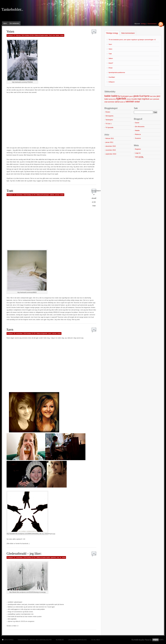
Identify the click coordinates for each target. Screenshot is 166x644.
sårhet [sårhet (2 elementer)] (117, 102)
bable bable (44, 35)
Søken (111, 58)
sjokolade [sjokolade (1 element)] (156, 99)
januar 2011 (109, 142)
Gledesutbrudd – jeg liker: (24, 553)
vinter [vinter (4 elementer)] (137, 102)
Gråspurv (112, 82)
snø (54, 35)
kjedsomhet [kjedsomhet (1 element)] (112, 99)
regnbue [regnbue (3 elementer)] (146, 99)
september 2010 (111, 154)
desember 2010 (111, 146)
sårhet (52, 195)
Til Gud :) (109, 124)
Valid (139, 157)
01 (94, 31)
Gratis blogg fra (45, 640)
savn (50, 333)
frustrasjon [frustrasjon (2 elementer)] (125, 96)
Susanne (138, 138)
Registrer (138, 149)
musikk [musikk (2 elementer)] (134, 99)
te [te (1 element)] (125, 102)
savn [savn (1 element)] (151, 99)
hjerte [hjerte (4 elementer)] (147, 96)
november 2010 (111, 150)
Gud (50, 35)
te (60, 557)
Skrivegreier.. (110, 116)
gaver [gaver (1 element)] (131, 96)
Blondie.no (60, 640)
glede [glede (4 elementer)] (136, 96)
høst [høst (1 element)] (151, 96)
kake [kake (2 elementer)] (106, 99)
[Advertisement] (25, 119)
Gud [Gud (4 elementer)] (141, 96)
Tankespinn (109, 120)
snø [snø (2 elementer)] (106, 102)
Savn (10, 330)
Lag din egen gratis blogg (77, 640)
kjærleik (45, 333)
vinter (62, 35)
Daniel (137, 123)
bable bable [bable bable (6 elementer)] (111, 96)
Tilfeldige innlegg (112, 33)
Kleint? (111, 63)
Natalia (137, 130)
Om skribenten (14, 23)
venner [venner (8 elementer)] (130, 101)
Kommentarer (152, 24)
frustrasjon (46, 195)
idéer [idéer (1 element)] (155, 96)
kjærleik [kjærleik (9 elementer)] (121, 99)
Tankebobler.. (12, 9)
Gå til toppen (9, 640)
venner (57, 195)
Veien (10, 31)
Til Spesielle (109, 127)
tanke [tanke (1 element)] (122, 102)
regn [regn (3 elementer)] (139, 99)
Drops (111, 68)
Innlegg (143, 24)
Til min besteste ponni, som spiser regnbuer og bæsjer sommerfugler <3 (132, 40)
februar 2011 (110, 138)
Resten (108, 112)
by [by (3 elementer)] (119, 96)
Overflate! (112, 77)
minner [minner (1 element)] (129, 99)
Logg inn (138, 153)
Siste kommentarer (128, 33)
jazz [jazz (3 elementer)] (158, 96)
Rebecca (138, 134)
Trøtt (10, 191)
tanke (57, 35)
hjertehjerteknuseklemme (117, 72)
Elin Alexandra (140, 127)
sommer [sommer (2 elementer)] (111, 102)
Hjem (5, 23)
